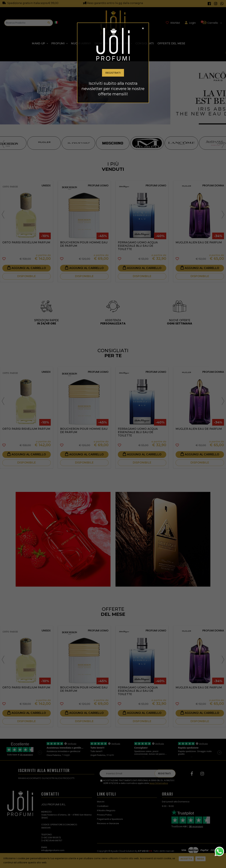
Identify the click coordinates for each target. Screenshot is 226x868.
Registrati (113, 73)
